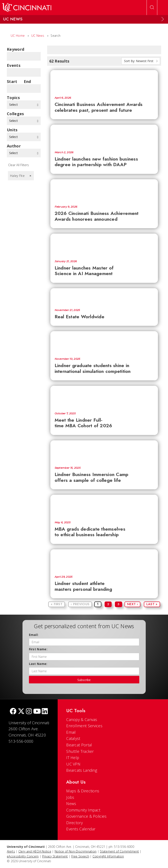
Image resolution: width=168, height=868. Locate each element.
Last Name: (38, 664)
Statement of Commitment (119, 851)
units (12, 130)
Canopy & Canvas (82, 720)
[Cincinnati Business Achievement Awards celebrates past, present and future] (104, 81)
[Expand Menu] (163, 19)
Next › (133, 604)
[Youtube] (37, 712)
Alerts (11, 851)
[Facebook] (13, 712)
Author (14, 146)
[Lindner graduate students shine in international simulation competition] (104, 342)
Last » (152, 604)
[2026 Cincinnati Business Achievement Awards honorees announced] (104, 190)
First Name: (38, 649)
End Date (29, 82)
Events (14, 65)
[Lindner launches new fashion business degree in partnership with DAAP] (104, 136)
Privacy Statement (55, 856)
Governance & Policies (86, 816)
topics (13, 98)
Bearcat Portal (79, 745)
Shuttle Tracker (80, 751)
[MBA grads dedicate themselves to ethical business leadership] (104, 506)
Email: (34, 635)
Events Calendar (81, 829)
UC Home (18, 36)
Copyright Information (108, 856)
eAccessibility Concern (23, 856)
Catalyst (73, 738)
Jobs (70, 797)
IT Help (73, 758)
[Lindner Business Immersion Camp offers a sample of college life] (104, 451)
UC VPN (73, 764)
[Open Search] (152, 8)
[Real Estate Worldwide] (104, 296)
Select (24, 105)
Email (71, 732)
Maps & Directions (83, 791)
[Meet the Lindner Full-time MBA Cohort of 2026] (104, 397)
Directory (74, 823)
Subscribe (84, 680)
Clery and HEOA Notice (35, 851)
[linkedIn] (45, 712)
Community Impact (83, 810)
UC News (38, 36)
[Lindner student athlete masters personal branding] (104, 560)
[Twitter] (21, 712)
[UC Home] (27, 8)
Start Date (12, 82)
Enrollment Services (84, 726)
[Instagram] (29, 712)
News (71, 804)
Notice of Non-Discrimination (76, 851)
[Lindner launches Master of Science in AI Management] (104, 245)
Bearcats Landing (82, 770)
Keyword (16, 49)
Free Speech (80, 856)
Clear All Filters (19, 165)
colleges (15, 114)
